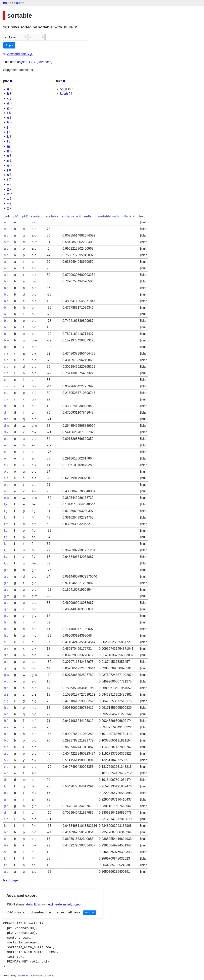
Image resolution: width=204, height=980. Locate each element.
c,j (6, 380)
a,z (6, 727)
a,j (6, 799)
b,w (6, 340)
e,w (6, 498)
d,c (6, 688)
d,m (7, 780)
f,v (6, 557)
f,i (5, 517)
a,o (6, 249)
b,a (6, 281)
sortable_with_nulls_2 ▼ (117, 216)
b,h (6, 308)
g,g (6, 590)
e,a (6, 439)
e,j (6, 458)
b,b (6, 288)
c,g (6, 701)
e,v (6, 491)
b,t (6, 327)
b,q (6, 714)
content (37, 216)
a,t (6, 268)
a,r (6, 262)
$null (63, 89)
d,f (6, 406)
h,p (6, 832)
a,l (6, 852)
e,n (6, 839)
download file (39, 912)
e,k (6, 465)
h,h (6, 734)
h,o (6, 708)
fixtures (19, 3)
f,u (6, 550)
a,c (6, 222)
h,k (6, 845)
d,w (6, 426)
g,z (6, 695)
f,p (6, 537)
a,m (7, 242)
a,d (6, 229)
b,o (6, 740)
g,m (7, 596)
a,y (6, 760)
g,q (6, 603)
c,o (6, 819)
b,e (6, 301)
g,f (6, 583)
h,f (6, 721)
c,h (6, 373)
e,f (6, 773)
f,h (6, 865)
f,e (6, 504)
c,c (6, 360)
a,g (6, 235)
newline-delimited (59, 904)
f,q (6, 786)
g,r (6, 609)
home (7, 3)
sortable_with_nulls (77, 216)
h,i (6, 622)
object (77, 904)
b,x (6, 793)
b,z (6, 347)
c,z (6, 747)
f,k (6, 826)
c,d (6, 367)
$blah (64, 94)
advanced (45, 62)
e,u (6, 681)
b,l (6, 314)
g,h (6, 668)
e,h (6, 445)
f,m (6, 524)
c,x (6, 399)
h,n (6, 629)
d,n (6, 655)
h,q (6, 635)
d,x (6, 432)
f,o (6, 531)
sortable (52, 216)
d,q (6, 419)
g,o (6, 662)
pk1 (32, 70)
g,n (6, 806)
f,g (6, 511)
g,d (6, 576)
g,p (6, 754)
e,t (6, 485)
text (142, 216)
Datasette (22, 976)
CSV (32, 62)
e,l (6, 642)
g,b (6, 570)
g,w (6, 675)
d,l (6, 813)
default (31, 904)
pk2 (25, 216)
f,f (5, 858)
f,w (6, 563)
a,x (6, 275)
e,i (6, 452)
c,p (6, 393)
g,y (6, 616)
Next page (10, 880)
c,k (6, 386)
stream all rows (66, 912)
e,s (6, 478)
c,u (6, 767)
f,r (5, 544)
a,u (6, 872)
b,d (6, 294)
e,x (6, 649)
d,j (6, 412)
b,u (6, 334)
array (41, 904)
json (24, 62)
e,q (6, 472)
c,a (6, 353)
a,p (6, 255)
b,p (6, 321)
